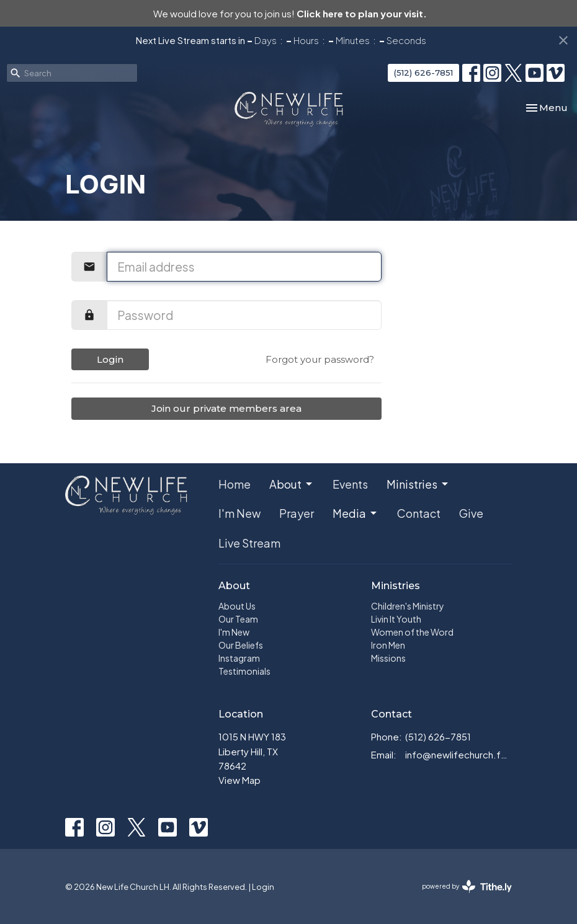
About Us (237, 606)
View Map (239, 780)
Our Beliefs (241, 645)
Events (350, 484)
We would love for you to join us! (290, 13)
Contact (419, 513)
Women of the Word (412, 632)
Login (110, 359)
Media (356, 513)
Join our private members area (226, 408)
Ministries (418, 484)
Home (235, 484)
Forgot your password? (320, 359)
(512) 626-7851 (423, 73)
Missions (388, 658)
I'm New (239, 513)
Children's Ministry (408, 606)
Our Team (238, 619)
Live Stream (249, 543)
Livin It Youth (396, 619)
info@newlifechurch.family (458, 754)
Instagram (239, 658)
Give (471, 513)
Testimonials (244, 671)
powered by (467, 886)
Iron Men (388, 645)
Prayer (297, 513)
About (292, 484)
